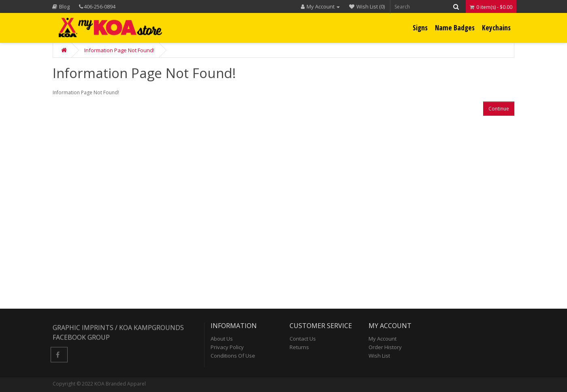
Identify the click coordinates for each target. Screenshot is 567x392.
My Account (383, 339)
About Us (222, 339)
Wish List (379, 356)
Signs (420, 28)
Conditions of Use (233, 356)
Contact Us (303, 339)
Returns (299, 347)
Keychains (496, 28)
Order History (385, 347)
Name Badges (455, 28)
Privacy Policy (227, 347)
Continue (499, 109)
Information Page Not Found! (119, 50)
